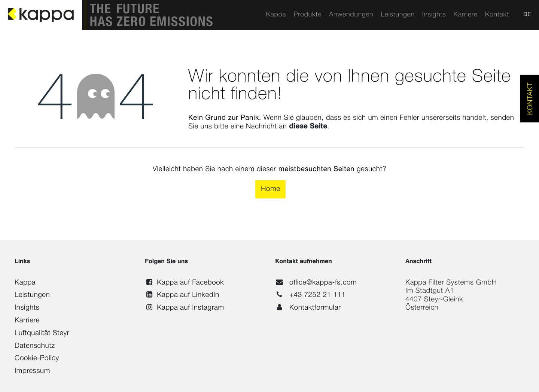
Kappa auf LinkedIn (188, 295)
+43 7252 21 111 (317, 295)
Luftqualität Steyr (42, 333)
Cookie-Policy (37, 358)
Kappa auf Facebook (190, 283)
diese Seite (308, 127)
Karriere (27, 321)
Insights (27, 308)
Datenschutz (35, 346)
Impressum (32, 371)
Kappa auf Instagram (190, 308)
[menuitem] (276, 15)
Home (270, 189)
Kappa (25, 283)
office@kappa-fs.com (323, 283)
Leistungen (32, 295)
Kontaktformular (315, 308)
